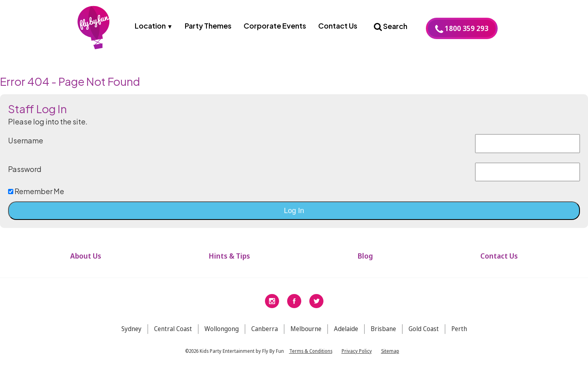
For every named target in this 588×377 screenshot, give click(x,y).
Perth (459, 334)
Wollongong (222, 334)
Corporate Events (275, 26)
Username (26, 146)
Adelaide (346, 334)
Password (25, 175)
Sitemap (390, 356)
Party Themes (208, 26)
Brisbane (383, 334)
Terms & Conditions (311, 356)
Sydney (131, 334)
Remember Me (36, 197)
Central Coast (173, 334)
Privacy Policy (357, 356)
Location (150, 26)
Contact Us (338, 26)
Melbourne (306, 334)
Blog (365, 261)
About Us (86, 261)
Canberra (265, 334)
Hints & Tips (229, 261)
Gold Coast (424, 334)
